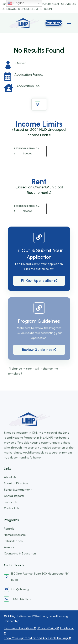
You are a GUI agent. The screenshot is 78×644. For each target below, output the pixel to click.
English (16, 3)
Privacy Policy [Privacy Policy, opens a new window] (48, 628)
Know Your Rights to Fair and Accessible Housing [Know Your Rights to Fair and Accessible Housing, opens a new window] (38, 638)
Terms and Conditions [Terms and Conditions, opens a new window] (20, 628)
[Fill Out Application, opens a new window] (39, 281)
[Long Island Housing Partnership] (24, 23)
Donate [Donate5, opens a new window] (54, 23)
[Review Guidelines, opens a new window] (39, 350)
